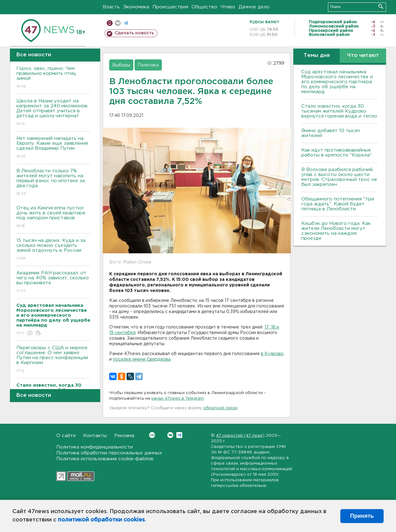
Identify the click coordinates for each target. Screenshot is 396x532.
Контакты (95, 436)
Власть (111, 7)
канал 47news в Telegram (178, 399)
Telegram (179, 435)
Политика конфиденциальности (95, 447)
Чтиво (228, 7)
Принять (362, 516)
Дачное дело (254, 7)
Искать (381, 6)
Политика (148, 65)
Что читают (363, 56)
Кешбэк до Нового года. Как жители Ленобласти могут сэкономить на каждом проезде (336, 231)
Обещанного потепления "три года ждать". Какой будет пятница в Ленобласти (338, 204)
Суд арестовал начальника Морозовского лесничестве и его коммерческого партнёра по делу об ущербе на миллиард (337, 82)
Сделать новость (134, 33)
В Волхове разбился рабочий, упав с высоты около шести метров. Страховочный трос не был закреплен (339, 177)
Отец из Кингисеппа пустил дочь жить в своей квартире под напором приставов (53, 217)
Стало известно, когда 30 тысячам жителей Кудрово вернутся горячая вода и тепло (339, 111)
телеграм (126, 23)
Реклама (124, 436)
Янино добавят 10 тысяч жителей (331, 133)
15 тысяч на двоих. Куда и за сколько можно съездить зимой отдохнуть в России (53, 250)
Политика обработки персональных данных (109, 453)
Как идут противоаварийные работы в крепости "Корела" (337, 153)
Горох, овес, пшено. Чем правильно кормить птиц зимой (53, 78)
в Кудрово (272, 354)
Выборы (121, 65)
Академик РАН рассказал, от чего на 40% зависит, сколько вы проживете (53, 282)
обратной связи (220, 408)
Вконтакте (152, 435)
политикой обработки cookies (101, 520)
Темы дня (317, 56)
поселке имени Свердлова (142, 359)
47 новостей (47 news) (240, 436)
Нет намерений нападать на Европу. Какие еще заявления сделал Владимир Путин (53, 148)
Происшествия (170, 7)
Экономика (136, 7)
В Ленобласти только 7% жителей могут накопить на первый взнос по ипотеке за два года (53, 183)
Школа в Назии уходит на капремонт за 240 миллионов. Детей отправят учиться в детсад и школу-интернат (53, 113)
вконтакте (118, 23)
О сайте (66, 436)
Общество (204, 7)
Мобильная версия (110, 23)
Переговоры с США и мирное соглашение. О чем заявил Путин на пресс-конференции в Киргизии (53, 360)
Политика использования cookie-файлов (105, 459)
